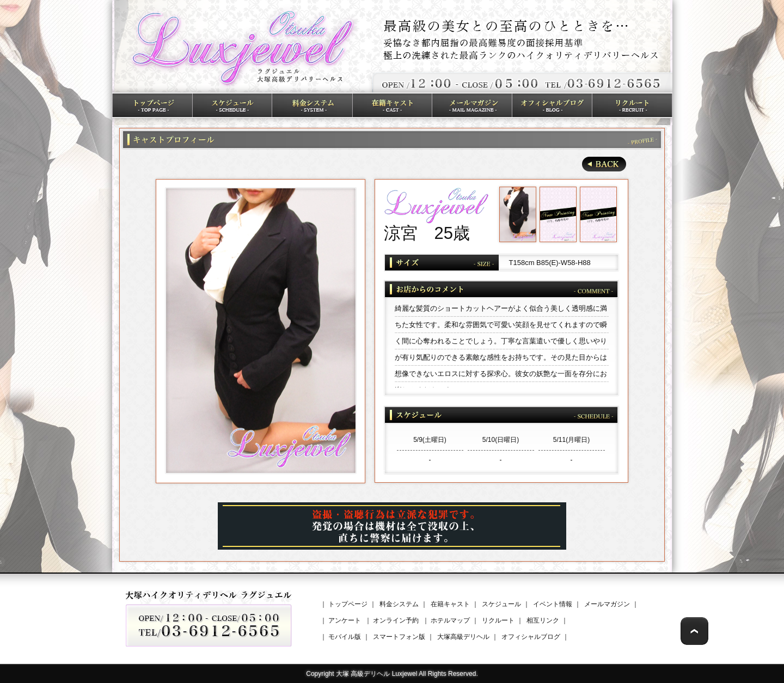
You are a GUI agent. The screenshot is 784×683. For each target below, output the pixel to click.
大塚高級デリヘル (463, 637)
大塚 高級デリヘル (363, 674)
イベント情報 (553, 604)
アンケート (345, 620)
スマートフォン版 (399, 637)
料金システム (399, 604)
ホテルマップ (450, 620)
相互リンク (543, 620)
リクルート (498, 620)
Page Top (694, 631)
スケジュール (501, 604)
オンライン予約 (396, 620)
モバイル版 (345, 637)
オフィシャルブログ (531, 637)
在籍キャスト (450, 604)
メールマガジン (607, 604)
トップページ (348, 604)
